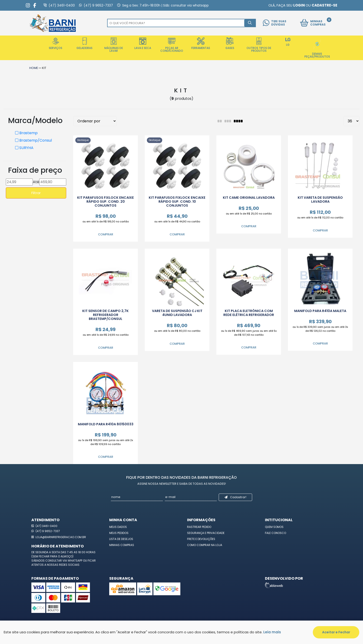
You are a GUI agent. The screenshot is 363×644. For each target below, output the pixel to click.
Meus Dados (118, 527)
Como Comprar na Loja (205, 545)
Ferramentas (201, 44)
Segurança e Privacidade (206, 533)
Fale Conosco (276, 533)
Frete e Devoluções (201, 539)
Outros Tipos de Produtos (259, 45)
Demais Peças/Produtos (317, 48)
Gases (230, 44)
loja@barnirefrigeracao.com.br (59, 537)
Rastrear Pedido (199, 527)
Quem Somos (274, 527)
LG (288, 42)
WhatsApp (75, 561)
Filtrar (36, 193)
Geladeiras (84, 44)
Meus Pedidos (119, 533)
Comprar (106, 234)
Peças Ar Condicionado (172, 45)
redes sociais (69, 565)
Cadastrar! (235, 497)
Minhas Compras (122, 545)
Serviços (56, 44)
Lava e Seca (143, 44)
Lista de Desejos (121, 539)
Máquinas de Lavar (114, 45)
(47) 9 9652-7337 (46, 531)
